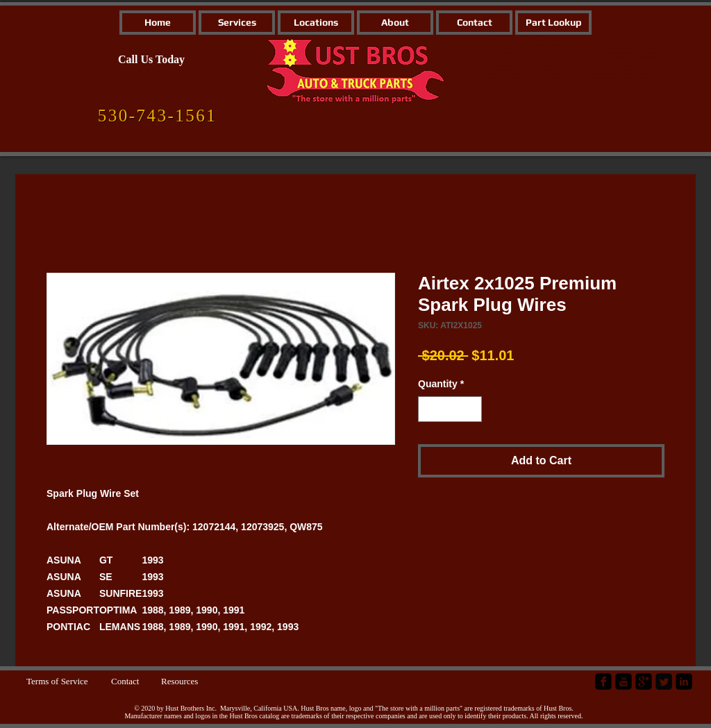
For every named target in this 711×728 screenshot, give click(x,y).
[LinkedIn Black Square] (684, 682)
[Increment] (471, 409)
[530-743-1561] (157, 116)
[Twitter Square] (664, 682)
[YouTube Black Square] (624, 682)
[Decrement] (429, 409)
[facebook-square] (603, 682)
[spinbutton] (450, 409)
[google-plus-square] (644, 682)
